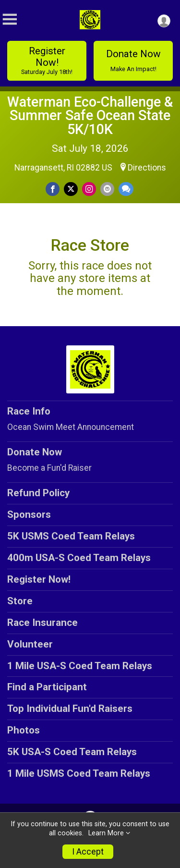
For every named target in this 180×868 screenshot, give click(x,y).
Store (20, 601)
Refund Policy (38, 493)
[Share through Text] (126, 189)
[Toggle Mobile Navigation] (10, 19)
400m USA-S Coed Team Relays (79, 558)
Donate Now (133, 61)
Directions (147, 168)
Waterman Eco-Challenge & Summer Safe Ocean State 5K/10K (90, 116)
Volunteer (30, 644)
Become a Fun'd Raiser (49, 468)
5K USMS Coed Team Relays (71, 536)
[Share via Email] (107, 189)
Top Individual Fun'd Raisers (70, 709)
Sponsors (29, 514)
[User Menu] (164, 21)
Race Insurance (42, 623)
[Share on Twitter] (71, 189)
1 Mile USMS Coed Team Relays (79, 773)
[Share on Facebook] (53, 189)
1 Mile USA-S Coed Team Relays (80, 666)
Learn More (106, 833)
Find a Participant (47, 687)
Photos (24, 730)
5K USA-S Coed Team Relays (72, 752)
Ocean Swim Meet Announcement (71, 427)
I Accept (88, 852)
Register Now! (47, 61)
